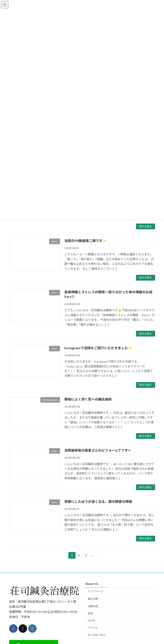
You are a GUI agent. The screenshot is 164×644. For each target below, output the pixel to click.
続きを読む (146, 226)
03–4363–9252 (97, 635)
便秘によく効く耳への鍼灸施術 (88, 399)
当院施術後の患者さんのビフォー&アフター (98, 450)
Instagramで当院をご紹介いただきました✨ (98, 348)
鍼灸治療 (93, 599)
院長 (90, 613)
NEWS (91, 620)
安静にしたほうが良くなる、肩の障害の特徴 (98, 501)
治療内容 (93, 606)
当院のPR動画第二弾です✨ (85, 241)
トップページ (95, 591)
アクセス (93, 628)
